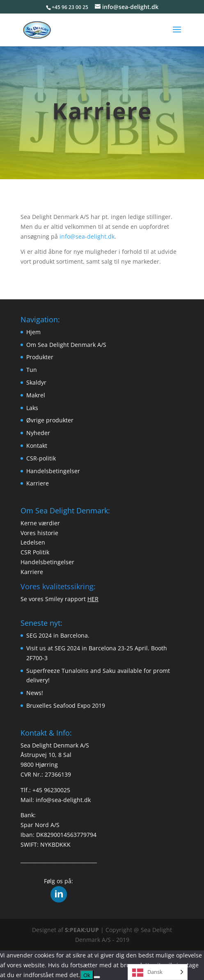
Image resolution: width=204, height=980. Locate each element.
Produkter (40, 357)
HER (93, 599)
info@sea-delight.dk (87, 236)
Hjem (33, 332)
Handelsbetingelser (53, 471)
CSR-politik (41, 458)
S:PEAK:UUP (82, 930)
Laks (32, 408)
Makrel (36, 395)
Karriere (38, 483)
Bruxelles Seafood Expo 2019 (66, 705)
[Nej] (97, 977)
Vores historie (39, 533)
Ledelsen (33, 542)
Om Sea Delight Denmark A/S (66, 345)
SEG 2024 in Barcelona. (58, 635)
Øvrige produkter (50, 420)
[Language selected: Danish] (158, 972)
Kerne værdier (40, 523)
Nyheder (38, 433)
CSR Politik (35, 552)
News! (35, 693)
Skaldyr (36, 382)
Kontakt (37, 446)
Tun (32, 370)
